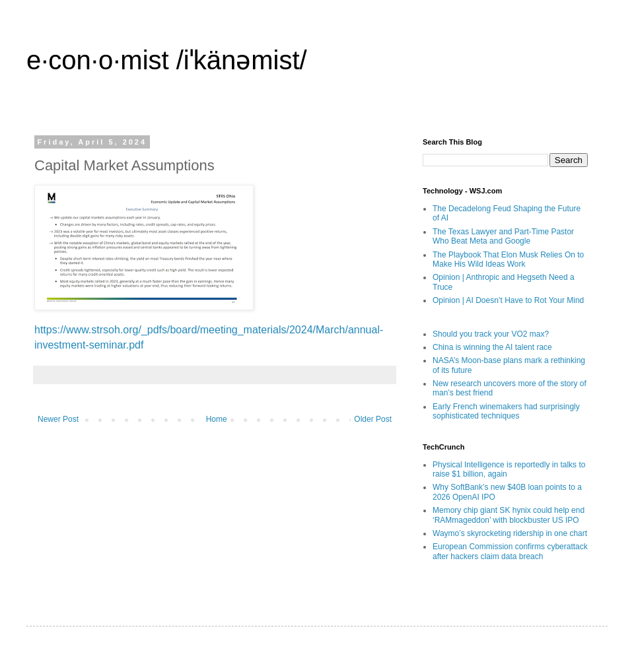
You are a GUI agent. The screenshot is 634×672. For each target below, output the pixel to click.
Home (217, 419)
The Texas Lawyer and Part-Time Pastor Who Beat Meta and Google (503, 236)
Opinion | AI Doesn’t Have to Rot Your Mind (508, 300)
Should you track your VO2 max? (491, 334)
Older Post (373, 419)
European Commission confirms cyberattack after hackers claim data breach (510, 551)
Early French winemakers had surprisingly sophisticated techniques (506, 411)
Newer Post (58, 419)
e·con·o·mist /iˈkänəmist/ (167, 60)
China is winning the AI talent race (492, 347)
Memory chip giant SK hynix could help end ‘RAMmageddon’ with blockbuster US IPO (509, 515)
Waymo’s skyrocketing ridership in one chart (510, 533)
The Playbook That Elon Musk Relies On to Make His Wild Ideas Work (508, 259)
